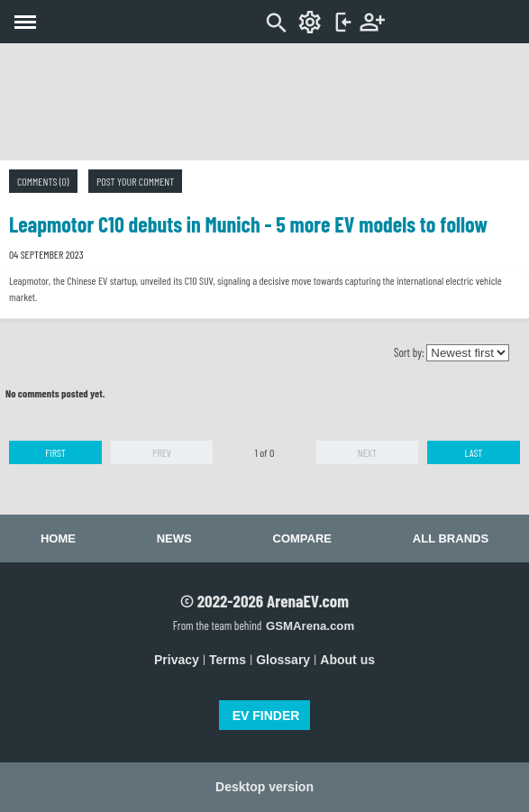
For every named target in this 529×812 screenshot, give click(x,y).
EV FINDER (266, 716)
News (174, 538)
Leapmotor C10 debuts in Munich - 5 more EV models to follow (248, 224)
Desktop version (264, 787)
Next (367, 452)
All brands (451, 538)
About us (347, 660)
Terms (228, 660)
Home (58, 538)
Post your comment (135, 181)
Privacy (177, 660)
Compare (302, 538)
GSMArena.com (310, 626)
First (55, 452)
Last (474, 452)
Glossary (283, 660)
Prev (162, 452)
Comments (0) (43, 181)
